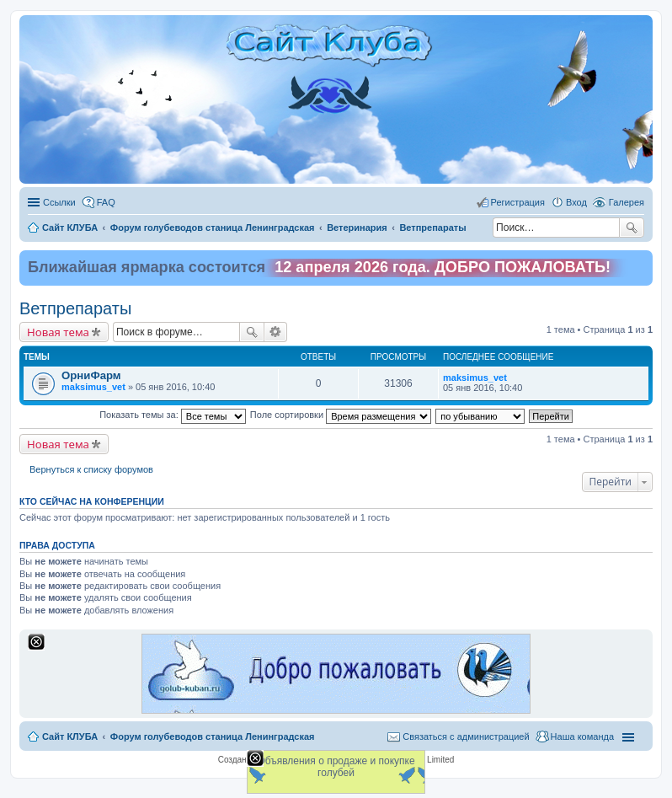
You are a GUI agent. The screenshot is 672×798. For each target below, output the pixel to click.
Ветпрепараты (75, 308)
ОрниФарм (91, 375)
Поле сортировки (341, 415)
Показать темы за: (173, 415)
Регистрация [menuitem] (518, 202)
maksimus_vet (93, 387)
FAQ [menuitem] (106, 202)
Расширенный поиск (276, 332)
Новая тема (58, 332)
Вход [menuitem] (576, 202)
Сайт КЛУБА (70, 736)
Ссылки (59, 202)
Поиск (632, 228)
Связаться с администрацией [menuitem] (466, 736)
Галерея (627, 202)
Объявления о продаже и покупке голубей (336, 767)
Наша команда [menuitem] (582, 736)
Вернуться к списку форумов (91, 469)
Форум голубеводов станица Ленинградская (213, 736)
